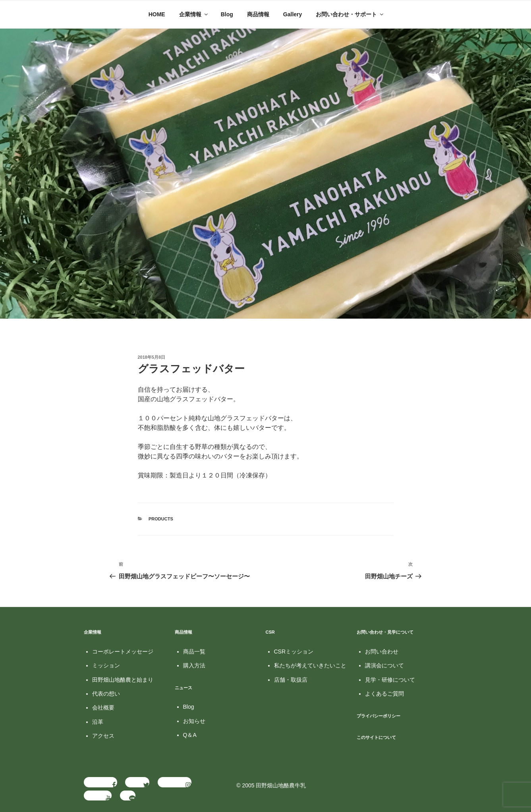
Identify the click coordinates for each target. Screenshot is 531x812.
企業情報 (194, 14)
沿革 (98, 722)
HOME (157, 14)
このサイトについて (376, 737)
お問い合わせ (382, 652)
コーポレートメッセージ (123, 652)
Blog (227, 14)
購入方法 (194, 665)
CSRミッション (294, 652)
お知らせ (194, 721)
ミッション (106, 665)
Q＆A (190, 735)
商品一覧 (194, 652)
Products (161, 519)
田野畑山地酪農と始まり (123, 680)
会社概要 (103, 708)
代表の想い (106, 694)
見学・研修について (390, 680)
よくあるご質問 (384, 694)
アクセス (103, 736)
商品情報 (258, 14)
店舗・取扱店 (291, 680)
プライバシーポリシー (378, 716)
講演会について (384, 665)
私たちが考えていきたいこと (310, 665)
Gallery (293, 14)
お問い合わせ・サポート (350, 14)
